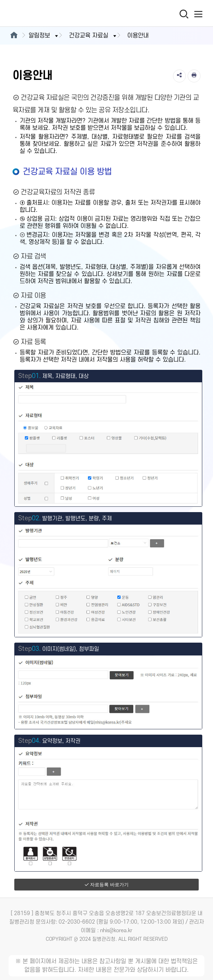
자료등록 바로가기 (106, 885)
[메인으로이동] (14, 36)
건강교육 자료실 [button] (93, 36)
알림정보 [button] (44, 36)
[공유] (179, 76)
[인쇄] (194, 76)
